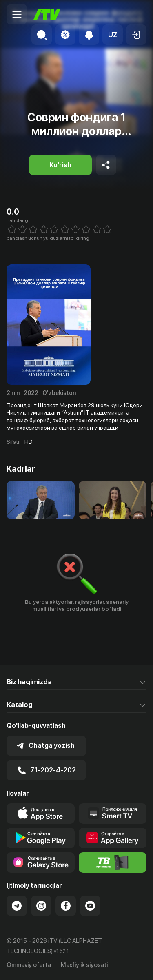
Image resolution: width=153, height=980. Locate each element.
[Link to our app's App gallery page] (113, 838)
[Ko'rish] (60, 165)
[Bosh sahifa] (47, 14)
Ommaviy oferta (29, 965)
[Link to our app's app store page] (41, 814)
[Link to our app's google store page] (41, 838)
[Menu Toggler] (17, 14)
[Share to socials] (106, 165)
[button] (113, 35)
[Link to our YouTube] (90, 906)
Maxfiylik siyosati (84, 965)
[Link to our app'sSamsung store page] (41, 862)
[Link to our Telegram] (17, 906)
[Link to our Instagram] (41, 906)
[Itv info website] (113, 862)
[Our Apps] (113, 814)
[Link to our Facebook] (66, 906)
